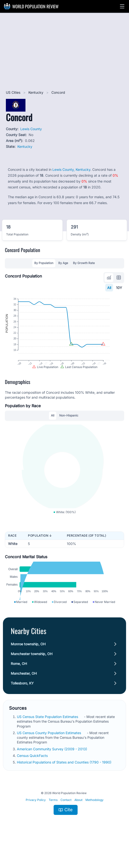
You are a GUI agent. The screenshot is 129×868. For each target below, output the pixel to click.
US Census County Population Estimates (49, 755)
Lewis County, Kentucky (71, 169)
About (78, 822)
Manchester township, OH (32, 676)
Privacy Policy (36, 822)
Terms (53, 822)
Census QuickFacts (33, 777)
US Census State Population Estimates (48, 738)
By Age (63, 263)
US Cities (14, 92)
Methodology (94, 822)
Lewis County (31, 129)
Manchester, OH (24, 695)
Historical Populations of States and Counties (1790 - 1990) (65, 784)
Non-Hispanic (69, 426)
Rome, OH (19, 685)
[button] (122, 6)
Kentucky (36, 92)
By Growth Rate (84, 263)
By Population (44, 263)
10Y (119, 288)
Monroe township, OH (28, 666)
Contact (66, 822)
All (109, 288)
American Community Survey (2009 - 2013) (53, 771)
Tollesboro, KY (22, 705)
